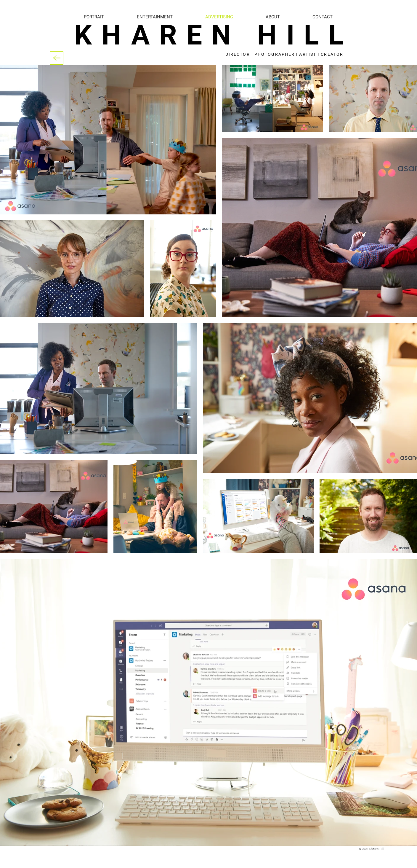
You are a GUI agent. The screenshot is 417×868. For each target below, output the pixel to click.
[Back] (57, 58)
